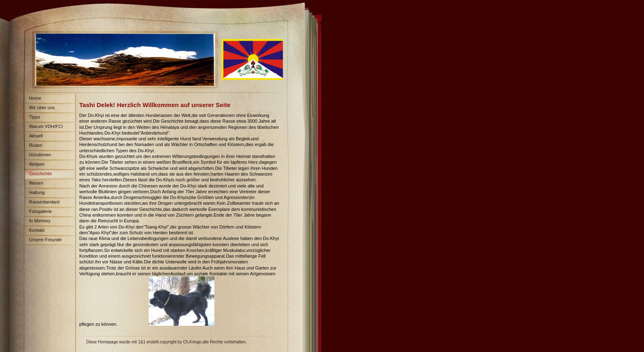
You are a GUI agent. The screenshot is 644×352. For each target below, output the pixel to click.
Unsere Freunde (46, 240)
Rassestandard (44, 202)
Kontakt (37, 230)
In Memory (40, 221)
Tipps (35, 117)
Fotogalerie (40, 211)
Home (35, 98)
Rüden (36, 145)
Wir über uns (42, 107)
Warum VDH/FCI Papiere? (44, 128)
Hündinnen (40, 155)
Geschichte (40, 174)
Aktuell (36, 136)
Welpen (37, 164)
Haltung (37, 192)
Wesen (36, 183)
